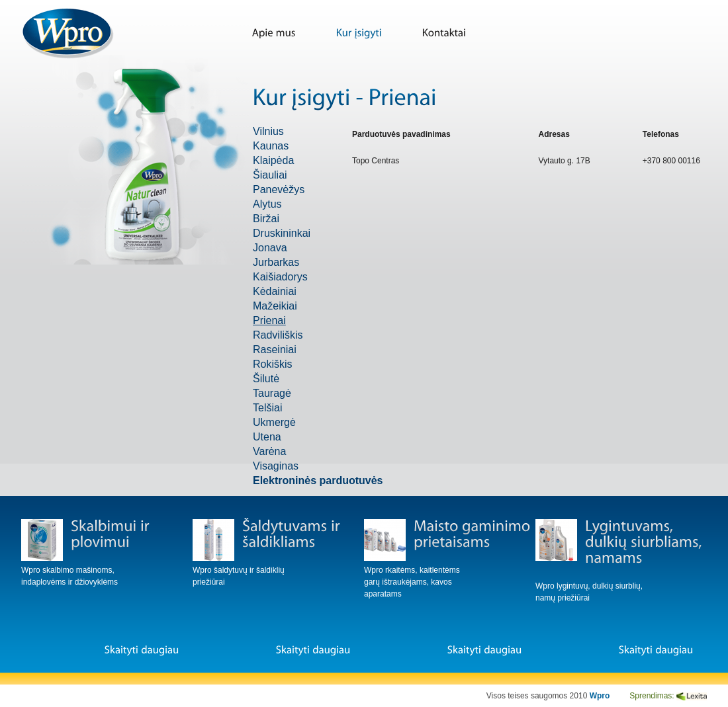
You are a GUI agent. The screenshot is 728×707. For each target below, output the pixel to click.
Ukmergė (274, 422)
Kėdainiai (275, 291)
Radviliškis (278, 335)
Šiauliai (270, 175)
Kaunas (271, 146)
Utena (267, 437)
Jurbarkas (276, 262)
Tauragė (272, 393)
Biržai (266, 219)
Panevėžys (279, 189)
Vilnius (268, 131)
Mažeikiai (275, 306)
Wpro (600, 696)
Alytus (267, 204)
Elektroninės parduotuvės (318, 480)
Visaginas (276, 466)
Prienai (269, 320)
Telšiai (267, 408)
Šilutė (266, 379)
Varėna (269, 451)
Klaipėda (273, 160)
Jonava (270, 248)
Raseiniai (275, 350)
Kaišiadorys (280, 277)
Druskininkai (282, 233)
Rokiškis (273, 364)
